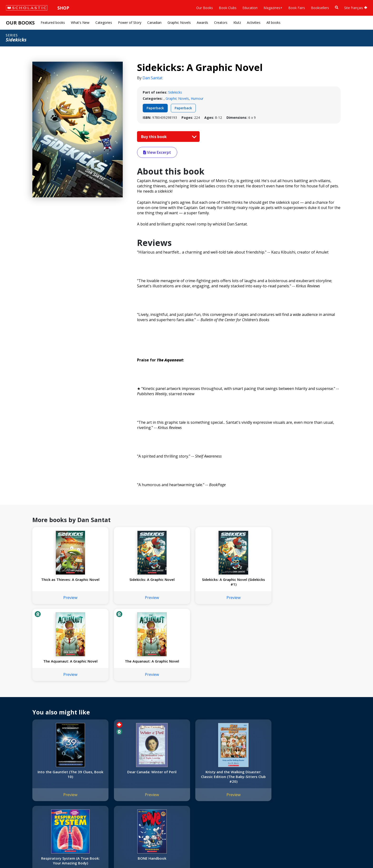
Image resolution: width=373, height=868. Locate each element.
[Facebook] (159, 768)
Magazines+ (273, 8)
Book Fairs (297, 8)
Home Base (122, 767)
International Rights (81, 767)
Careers (15, 813)
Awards (202, 22)
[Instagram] (150, 768)
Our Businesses (21, 779)
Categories (104, 22)
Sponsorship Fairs (22, 801)
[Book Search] (337, 7)
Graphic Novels (179, 22)
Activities (254, 22)
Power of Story (130, 22)
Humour (197, 98)
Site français (356, 8)
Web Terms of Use (63, 854)
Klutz (237, 22)
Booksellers (320, 8)
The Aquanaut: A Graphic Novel (248, 582)
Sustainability (19, 807)
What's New (80, 22)
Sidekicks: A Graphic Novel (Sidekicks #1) (186, 582)
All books (273, 22)
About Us (16, 767)
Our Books (205, 8)
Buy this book (168, 137)
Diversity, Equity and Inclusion (31, 784)
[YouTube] (168, 768)
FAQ (69, 779)
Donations (17, 796)
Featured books (53, 22)
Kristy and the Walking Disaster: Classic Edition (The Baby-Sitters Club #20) (186, 700)
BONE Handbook (311, 695)
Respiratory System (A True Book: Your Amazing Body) (248, 700)
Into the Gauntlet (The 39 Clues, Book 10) (61, 697)
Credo (13, 773)
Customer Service (162, 775)
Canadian (154, 22)
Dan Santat (152, 78)
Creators (221, 22)
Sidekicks (175, 92)
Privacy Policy (35, 854)
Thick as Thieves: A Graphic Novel (61, 582)
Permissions (75, 773)
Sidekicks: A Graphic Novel (123, 579)
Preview (61, 598)
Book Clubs (228, 8)
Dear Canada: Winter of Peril (123, 697)
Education (250, 8)
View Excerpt (157, 152)
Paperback (155, 108)
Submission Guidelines (26, 819)
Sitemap (15, 854)
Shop (63, 8)
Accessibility (18, 790)
